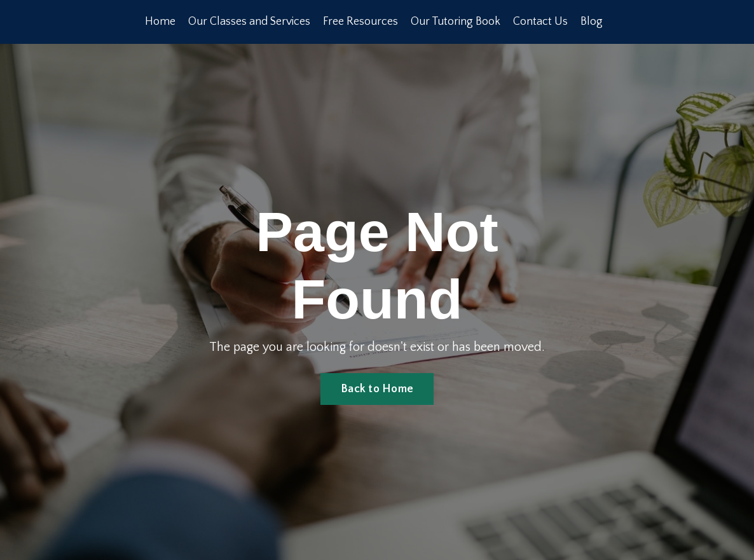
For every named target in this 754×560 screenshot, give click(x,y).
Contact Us (541, 22)
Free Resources (361, 22)
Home (160, 22)
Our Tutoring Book (456, 22)
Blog (592, 22)
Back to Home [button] (377, 389)
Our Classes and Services (250, 22)
